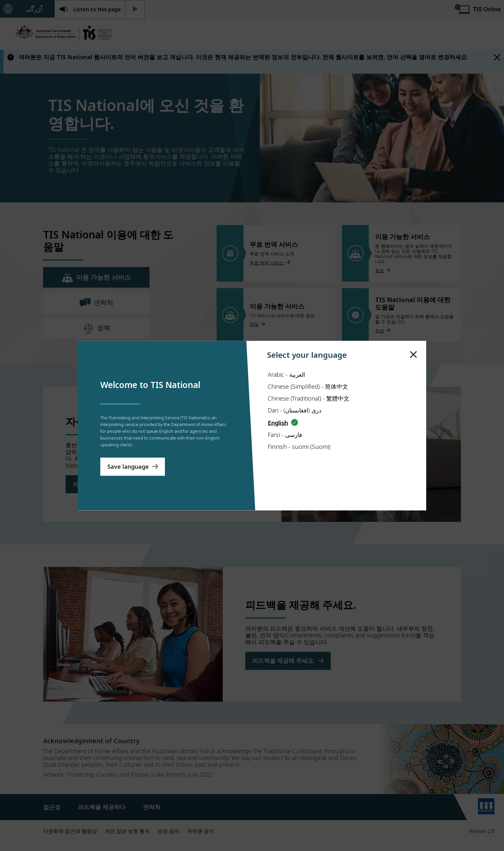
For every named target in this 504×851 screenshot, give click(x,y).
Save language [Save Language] (128, 479)
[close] (414, 342)
